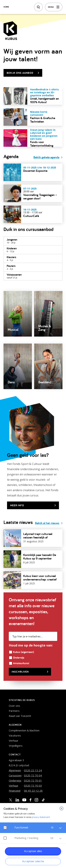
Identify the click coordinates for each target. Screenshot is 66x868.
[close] (61, 808)
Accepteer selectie (33, 861)
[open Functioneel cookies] (60, 828)
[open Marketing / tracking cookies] (60, 839)
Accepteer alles (33, 851)
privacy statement (41, 817)
